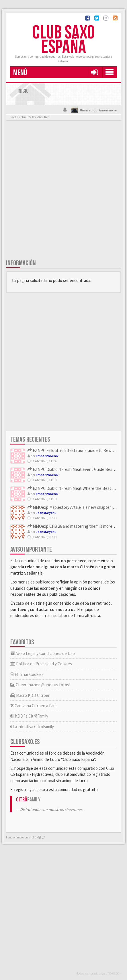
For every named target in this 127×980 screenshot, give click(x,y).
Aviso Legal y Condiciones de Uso (43, 653)
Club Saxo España (63, 40)
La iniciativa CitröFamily (32, 727)
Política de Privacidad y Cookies (41, 664)
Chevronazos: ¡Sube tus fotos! (40, 685)
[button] (94, 72)
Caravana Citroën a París (34, 706)
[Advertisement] (63, 191)
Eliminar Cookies (27, 674)
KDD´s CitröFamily (29, 716)
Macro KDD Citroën (30, 695)
